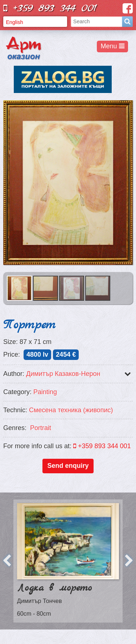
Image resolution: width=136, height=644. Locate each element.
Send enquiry (68, 466)
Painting (45, 392)
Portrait (41, 428)
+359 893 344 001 (50, 8)
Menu (113, 46)
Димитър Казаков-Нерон (63, 374)
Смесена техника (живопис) (71, 410)
